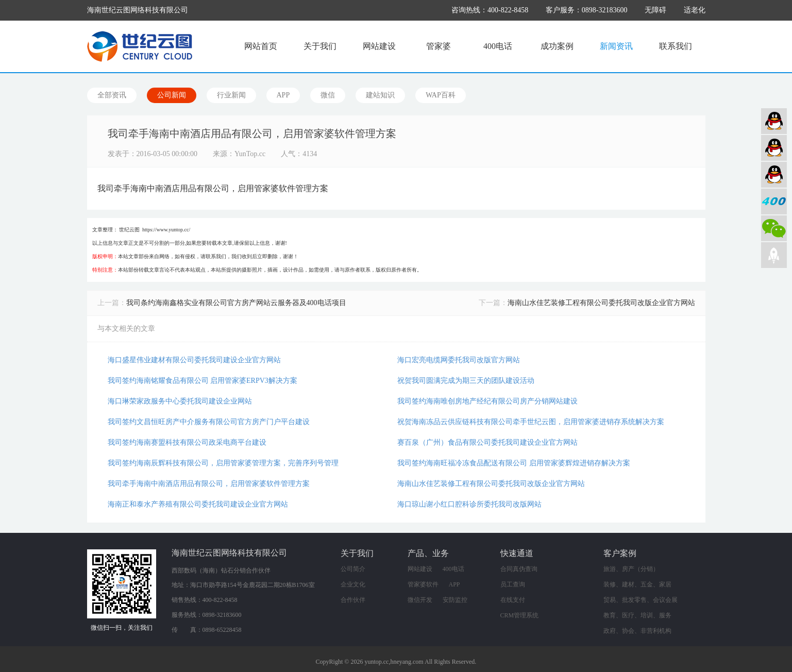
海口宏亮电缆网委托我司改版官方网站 (459, 360)
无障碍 (655, 10)
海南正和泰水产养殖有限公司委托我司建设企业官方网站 (198, 504)
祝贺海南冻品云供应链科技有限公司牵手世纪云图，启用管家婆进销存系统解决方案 (531, 422)
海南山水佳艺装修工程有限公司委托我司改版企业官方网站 (601, 303)
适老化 (695, 10)
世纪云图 (129, 230)
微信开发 (420, 600)
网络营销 (774, 175)
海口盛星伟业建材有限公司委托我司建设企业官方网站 (194, 360)
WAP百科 (441, 95)
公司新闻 (172, 95)
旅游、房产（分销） (631, 569)
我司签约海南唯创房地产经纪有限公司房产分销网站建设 (487, 401)
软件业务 (774, 148)
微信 (328, 95)
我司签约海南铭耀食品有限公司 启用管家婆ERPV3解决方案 (203, 381)
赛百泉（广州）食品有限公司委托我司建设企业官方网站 (487, 442)
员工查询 (513, 584)
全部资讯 (112, 95)
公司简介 (353, 569)
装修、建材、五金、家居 (637, 584)
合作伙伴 (353, 600)
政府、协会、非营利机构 (637, 631)
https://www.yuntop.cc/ (166, 230)
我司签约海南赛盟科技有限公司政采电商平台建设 (187, 442)
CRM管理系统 (520, 615)
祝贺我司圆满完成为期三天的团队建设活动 (466, 381)
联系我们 (676, 46)
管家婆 (439, 46)
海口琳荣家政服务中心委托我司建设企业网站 (180, 401)
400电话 (498, 46)
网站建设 (379, 46)
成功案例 (557, 46)
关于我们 (320, 46)
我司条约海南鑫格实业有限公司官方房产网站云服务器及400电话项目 (236, 303)
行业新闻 (231, 95)
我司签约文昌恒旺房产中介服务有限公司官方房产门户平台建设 (209, 422)
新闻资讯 (616, 46)
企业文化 (353, 584)
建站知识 (380, 95)
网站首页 (261, 46)
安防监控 (455, 600)
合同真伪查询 (519, 569)
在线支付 (513, 600)
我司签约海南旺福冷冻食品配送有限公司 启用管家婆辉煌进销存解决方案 (514, 463)
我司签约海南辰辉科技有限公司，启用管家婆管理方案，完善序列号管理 (223, 463)
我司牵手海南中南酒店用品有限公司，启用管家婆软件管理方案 (209, 484)
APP (283, 95)
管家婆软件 (423, 584)
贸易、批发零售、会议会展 (641, 600)
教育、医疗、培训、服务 (637, 615)
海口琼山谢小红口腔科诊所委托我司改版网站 (469, 504)
